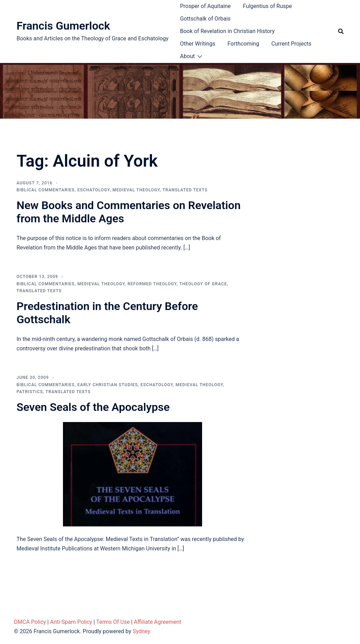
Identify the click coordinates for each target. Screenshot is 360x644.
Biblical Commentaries (46, 190)
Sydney (141, 631)
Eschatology (93, 190)
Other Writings (198, 44)
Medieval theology (136, 190)
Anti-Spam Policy (71, 622)
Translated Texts (185, 190)
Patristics (30, 392)
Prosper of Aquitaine (206, 6)
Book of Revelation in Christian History (227, 31)
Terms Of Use (113, 622)
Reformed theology (152, 284)
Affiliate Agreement (158, 622)
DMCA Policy (30, 622)
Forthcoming (243, 44)
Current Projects (291, 44)
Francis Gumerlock (63, 26)
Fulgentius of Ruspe (267, 6)
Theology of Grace (203, 284)
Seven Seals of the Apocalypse (93, 407)
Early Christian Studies (107, 385)
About (188, 56)
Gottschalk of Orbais (206, 19)
